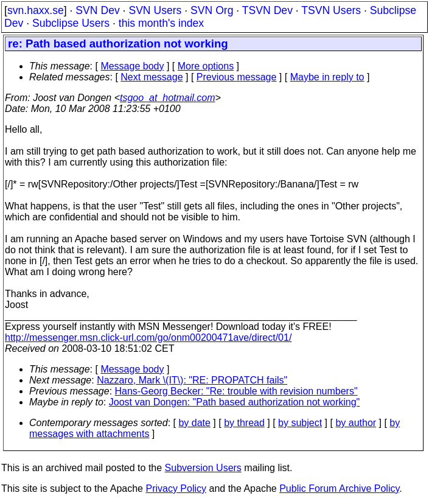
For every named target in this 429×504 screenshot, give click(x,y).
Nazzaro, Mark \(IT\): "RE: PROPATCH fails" (192, 380)
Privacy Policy (176, 488)
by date (194, 423)
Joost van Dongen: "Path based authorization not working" (235, 402)
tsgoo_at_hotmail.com (168, 98)
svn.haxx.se (36, 10)
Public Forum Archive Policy (339, 488)
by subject (300, 423)
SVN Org (212, 10)
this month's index (161, 23)
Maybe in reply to (327, 77)
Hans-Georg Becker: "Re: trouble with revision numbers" (236, 391)
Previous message (237, 77)
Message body (132, 66)
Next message (152, 77)
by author (356, 423)
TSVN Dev (267, 10)
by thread (244, 423)
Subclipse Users (71, 23)
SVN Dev (97, 10)
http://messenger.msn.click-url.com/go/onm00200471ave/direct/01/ (148, 338)
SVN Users (155, 10)
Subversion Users (203, 468)
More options (206, 66)
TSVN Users (331, 10)
